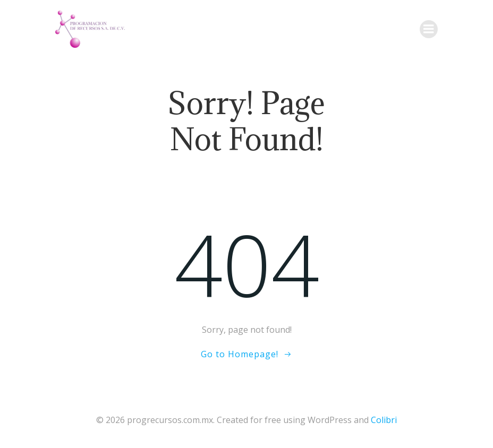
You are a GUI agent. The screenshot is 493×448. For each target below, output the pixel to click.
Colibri (384, 420)
